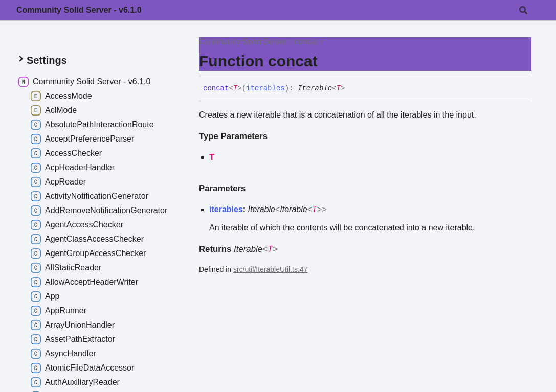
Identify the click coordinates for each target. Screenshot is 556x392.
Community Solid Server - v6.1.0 (79, 10)
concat (306, 42)
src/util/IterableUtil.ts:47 (271, 269)
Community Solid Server (243, 42)
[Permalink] (352, 89)
